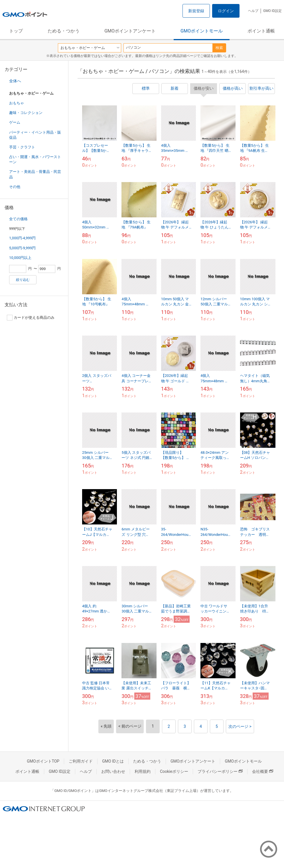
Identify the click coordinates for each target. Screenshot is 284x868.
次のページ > (240, 726)
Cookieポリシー (174, 771)
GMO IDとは (113, 761)
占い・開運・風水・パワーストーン (35, 159)
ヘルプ (253, 11)
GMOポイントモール (202, 31)
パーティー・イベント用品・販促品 (35, 135)
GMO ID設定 (272, 11)
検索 (219, 48)
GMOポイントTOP (43, 761)
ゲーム (15, 122)
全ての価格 (18, 219)
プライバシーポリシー (220, 771)
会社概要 (263, 771)
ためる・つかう (64, 31)
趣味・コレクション (26, 113)
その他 (15, 187)
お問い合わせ (113, 771)
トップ (16, 31)
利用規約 (143, 771)
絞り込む (23, 280)
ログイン (226, 11)
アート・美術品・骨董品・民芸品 (35, 174)
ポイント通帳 (261, 31)
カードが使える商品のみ (31, 318)
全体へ (15, 81)
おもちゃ (17, 103)
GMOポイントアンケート (130, 31)
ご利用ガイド (81, 761)
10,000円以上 (20, 258)
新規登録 (196, 11)
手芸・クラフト (22, 147)
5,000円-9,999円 (22, 248)
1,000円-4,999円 (22, 238)
